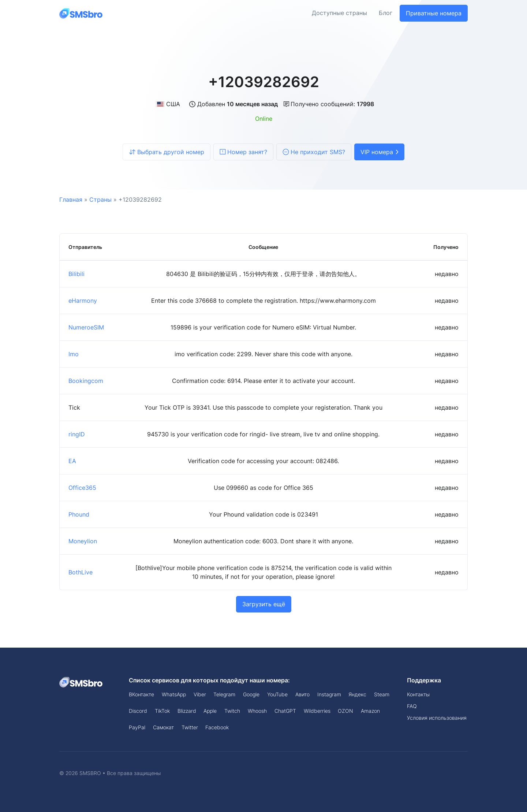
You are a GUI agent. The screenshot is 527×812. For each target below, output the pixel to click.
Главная (71, 200)
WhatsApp (174, 694)
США (168, 104)
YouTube (277, 694)
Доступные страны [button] (339, 13)
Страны (100, 200)
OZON (345, 711)
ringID (77, 434)
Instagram (329, 694)
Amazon (370, 711)
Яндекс (357, 694)
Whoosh (257, 711)
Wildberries (317, 711)
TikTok (162, 711)
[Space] (81, 682)
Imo (74, 354)
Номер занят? (243, 152)
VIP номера (379, 152)
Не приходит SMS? (314, 152)
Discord (138, 711)
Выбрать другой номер (167, 152)
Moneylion (83, 541)
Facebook (217, 727)
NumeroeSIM (86, 327)
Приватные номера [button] (434, 13)
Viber (200, 694)
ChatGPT (285, 711)
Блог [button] (386, 13)
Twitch (232, 711)
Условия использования (437, 718)
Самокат (163, 727)
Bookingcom (86, 381)
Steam (382, 694)
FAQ (412, 706)
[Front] (81, 13)
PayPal (137, 727)
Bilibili (76, 274)
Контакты (418, 694)
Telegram (224, 694)
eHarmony (83, 301)
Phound (79, 514)
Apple (210, 711)
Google (251, 694)
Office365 (82, 488)
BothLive (81, 572)
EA (72, 461)
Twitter (190, 727)
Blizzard (187, 711)
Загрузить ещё (264, 604)
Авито (302, 694)
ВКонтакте (141, 694)
